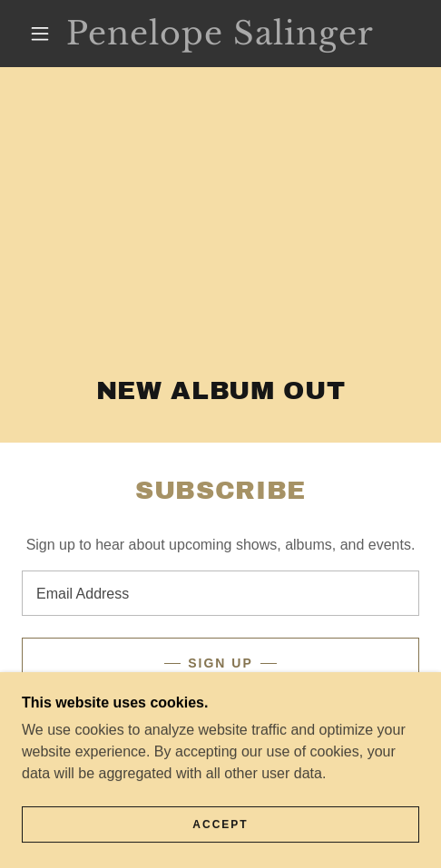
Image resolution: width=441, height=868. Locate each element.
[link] (220, 34)
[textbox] (220, 593)
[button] (42, 34)
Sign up (220, 663)
